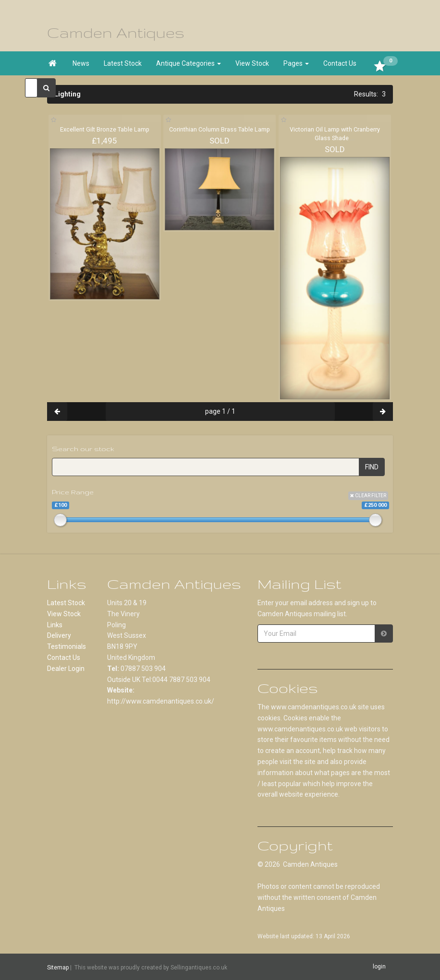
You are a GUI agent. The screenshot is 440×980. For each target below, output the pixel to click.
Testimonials (67, 646)
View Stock (252, 63)
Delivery (59, 635)
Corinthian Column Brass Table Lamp (220, 129)
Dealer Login (66, 669)
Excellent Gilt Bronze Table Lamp (105, 129)
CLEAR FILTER (368, 496)
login (379, 967)
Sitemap (58, 967)
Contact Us (340, 63)
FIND (372, 467)
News (81, 63)
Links (55, 625)
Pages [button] (296, 63)
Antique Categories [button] (189, 63)
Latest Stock (123, 63)
